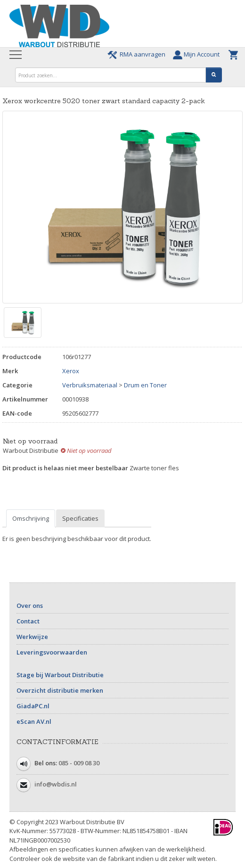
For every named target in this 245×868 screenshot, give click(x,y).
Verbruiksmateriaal (90, 385)
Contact (28, 621)
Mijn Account (198, 54)
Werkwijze (32, 637)
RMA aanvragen (138, 54)
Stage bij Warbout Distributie (60, 675)
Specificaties (80, 518)
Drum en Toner (145, 385)
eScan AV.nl (34, 721)
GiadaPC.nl (33, 706)
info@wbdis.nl (56, 784)
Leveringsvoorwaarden (52, 652)
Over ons (30, 606)
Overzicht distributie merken (60, 690)
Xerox (71, 371)
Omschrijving (31, 518)
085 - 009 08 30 (79, 763)
